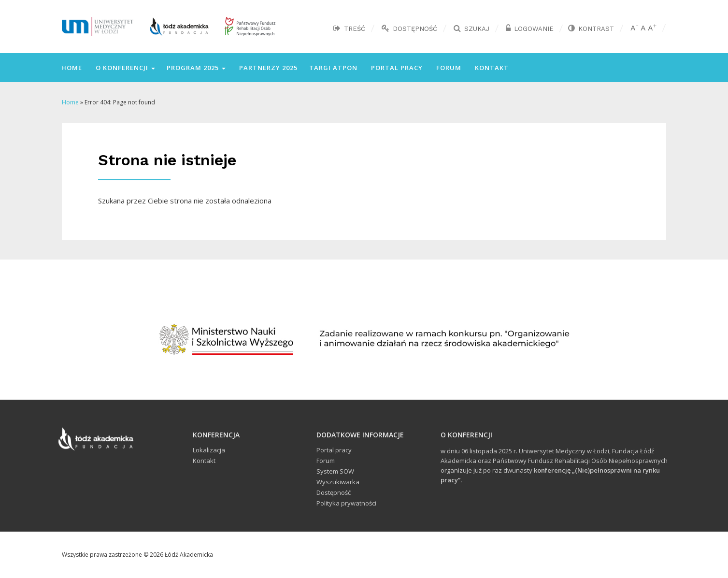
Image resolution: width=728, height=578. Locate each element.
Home (71, 68)
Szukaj (477, 29)
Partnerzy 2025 (267, 68)
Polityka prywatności (346, 503)
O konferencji (124, 68)
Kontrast (596, 29)
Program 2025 (196, 68)
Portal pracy (396, 68)
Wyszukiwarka (338, 482)
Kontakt (491, 68)
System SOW (335, 471)
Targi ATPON (333, 68)
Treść (355, 29)
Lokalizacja (209, 450)
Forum (448, 68)
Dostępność (415, 29)
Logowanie (534, 29)
